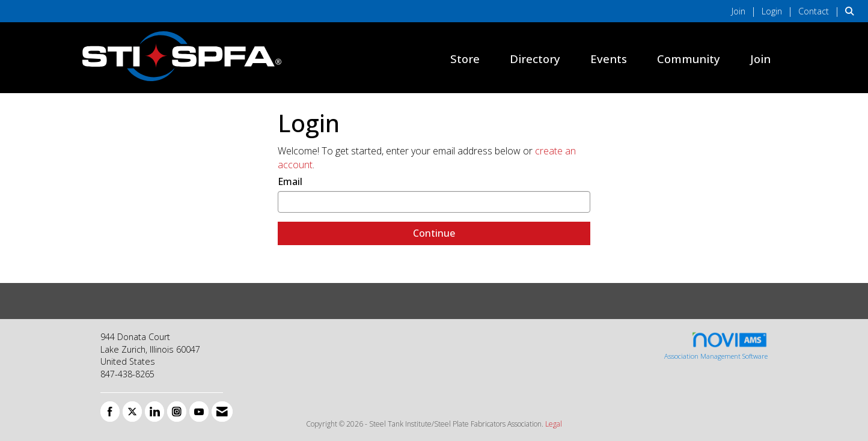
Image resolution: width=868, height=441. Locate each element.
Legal (554, 424)
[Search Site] (852, 11)
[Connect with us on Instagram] (177, 412)
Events (609, 59)
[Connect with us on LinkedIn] (154, 412)
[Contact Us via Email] (222, 412)
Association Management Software (716, 346)
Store (465, 59)
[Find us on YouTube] (199, 412)
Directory (535, 59)
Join (760, 59)
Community (689, 59)
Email (290, 181)
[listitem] (745, 11)
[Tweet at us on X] (132, 412)
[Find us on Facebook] (110, 412)
